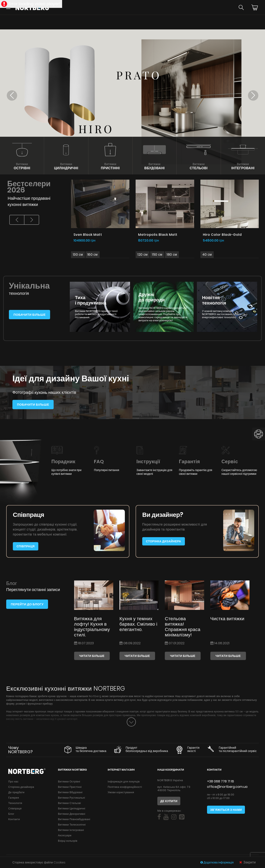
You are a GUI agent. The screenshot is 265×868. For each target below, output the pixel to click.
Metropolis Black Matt (158, 235)
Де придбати (16, 792)
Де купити (169, 801)
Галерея (14, 798)
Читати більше (92, 656)
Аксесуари (65, 835)
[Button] (131, 722)
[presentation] (17, 220)
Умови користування (121, 792)
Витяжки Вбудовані (70, 792)
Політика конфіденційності (125, 787)
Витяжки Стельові (69, 803)
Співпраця (26, 546)
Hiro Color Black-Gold (222, 235)
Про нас (13, 782)
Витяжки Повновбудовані (74, 819)
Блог (11, 814)
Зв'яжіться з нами (226, 810)
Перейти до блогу (27, 604)
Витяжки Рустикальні (72, 798)
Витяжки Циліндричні (72, 808)
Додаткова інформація (217, 862)
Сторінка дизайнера (164, 541)
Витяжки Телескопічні (72, 825)
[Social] (159, 817)
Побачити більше (30, 315)
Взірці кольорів (68, 841)
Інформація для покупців (124, 782)
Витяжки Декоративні (72, 814)
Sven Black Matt (88, 235)
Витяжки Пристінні (70, 787)
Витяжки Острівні (69, 782)
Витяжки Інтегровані (71, 830)
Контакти (14, 819)
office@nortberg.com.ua (227, 787)
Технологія (15, 803)
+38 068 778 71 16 (220, 781)
